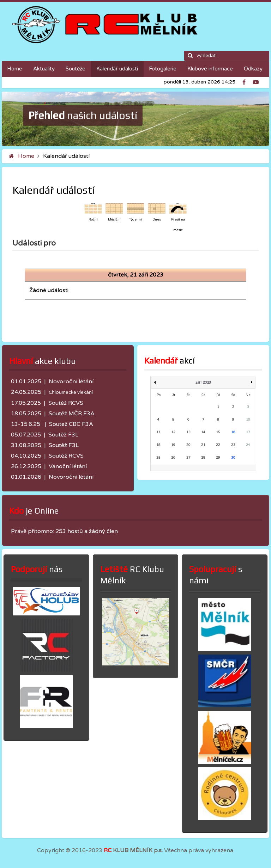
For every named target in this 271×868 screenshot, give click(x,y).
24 (248, 445)
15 (218, 432)
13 (188, 432)
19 (173, 445)
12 (173, 432)
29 (218, 458)
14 (203, 432)
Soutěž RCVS (66, 403)
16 (233, 432)
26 (173, 458)
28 (203, 458)
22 (218, 445)
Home (26, 156)
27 (188, 458)
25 (158, 458)
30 (233, 458)
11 (158, 432)
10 (248, 420)
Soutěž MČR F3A (72, 414)
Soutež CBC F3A (71, 424)
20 (188, 445)
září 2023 (203, 383)
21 (203, 445)
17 (248, 432)
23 (233, 445)
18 (158, 445)
